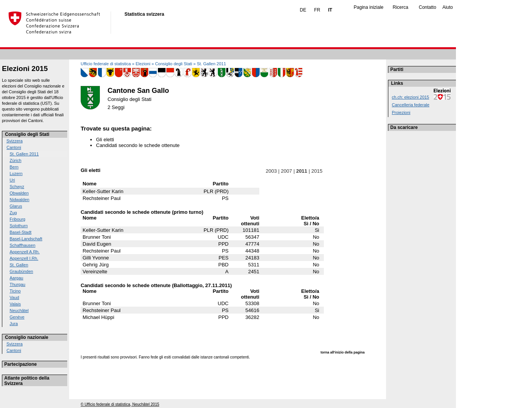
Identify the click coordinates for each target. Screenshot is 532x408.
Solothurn (19, 226)
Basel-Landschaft (26, 239)
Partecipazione (21, 364)
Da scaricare (404, 127)
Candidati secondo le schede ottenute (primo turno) (142, 212)
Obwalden (19, 193)
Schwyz (17, 187)
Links (397, 83)
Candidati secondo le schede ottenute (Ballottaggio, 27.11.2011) (156, 285)
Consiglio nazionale (27, 337)
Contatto (427, 7)
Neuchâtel (19, 311)
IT (330, 10)
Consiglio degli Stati (27, 134)
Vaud (14, 297)
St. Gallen (19, 265)
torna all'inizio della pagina (343, 352)
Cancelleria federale (411, 105)
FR (317, 10)
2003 (271, 171)
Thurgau (17, 284)
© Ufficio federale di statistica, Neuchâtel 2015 (120, 404)
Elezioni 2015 (25, 69)
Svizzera (15, 141)
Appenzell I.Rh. (24, 258)
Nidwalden (19, 200)
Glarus (16, 206)
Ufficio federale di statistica (106, 64)
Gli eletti (105, 140)
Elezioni (143, 64)
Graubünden (21, 271)
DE (303, 10)
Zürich (16, 160)
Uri (12, 180)
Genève (17, 317)
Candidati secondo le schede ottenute (138, 145)
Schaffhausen (22, 245)
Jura (14, 324)
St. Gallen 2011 (24, 154)
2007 (287, 171)
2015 (317, 171)
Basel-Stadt (21, 232)
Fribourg (17, 219)
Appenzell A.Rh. (25, 252)
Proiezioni (401, 112)
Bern (14, 167)
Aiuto (448, 7)
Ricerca (400, 7)
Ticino (15, 291)
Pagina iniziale (369, 7)
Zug (13, 213)
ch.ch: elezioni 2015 (410, 97)
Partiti (397, 69)
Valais (15, 304)
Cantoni (14, 147)
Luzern (16, 173)
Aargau (16, 278)
